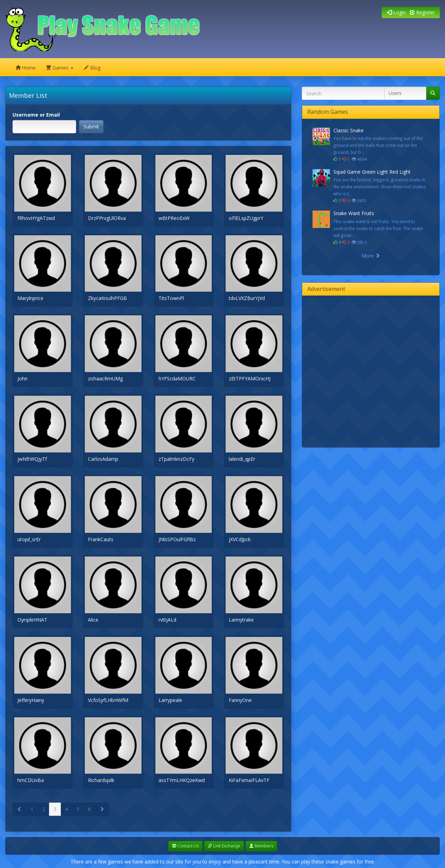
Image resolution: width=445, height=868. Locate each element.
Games (60, 68)
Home (26, 68)
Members (261, 846)
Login (396, 12)
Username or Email (36, 115)
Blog (92, 68)
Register (422, 12)
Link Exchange (224, 846)
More (371, 256)
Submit (91, 127)
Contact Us (185, 846)
